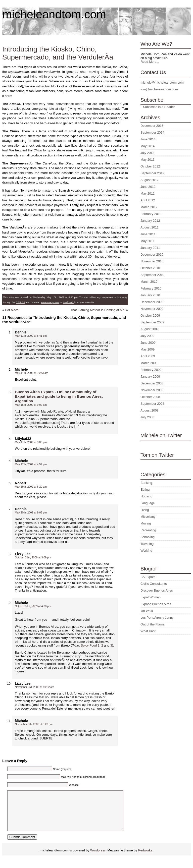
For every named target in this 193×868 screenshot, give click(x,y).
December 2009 (152, 302)
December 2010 (152, 254)
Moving (146, 523)
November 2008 (152, 390)
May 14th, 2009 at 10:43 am (32, 373)
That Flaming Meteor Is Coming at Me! (98, 310)
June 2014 (148, 139)
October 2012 (150, 166)
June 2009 (148, 343)
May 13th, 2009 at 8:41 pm (31, 336)
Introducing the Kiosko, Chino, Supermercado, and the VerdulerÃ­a (58, 53)
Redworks (145, 858)
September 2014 (152, 132)
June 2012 (148, 187)
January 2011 (150, 248)
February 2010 (151, 288)
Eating (145, 489)
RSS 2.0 (20, 302)
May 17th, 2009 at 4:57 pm (31, 464)
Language (148, 503)
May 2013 (148, 160)
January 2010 (150, 295)
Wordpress (98, 858)
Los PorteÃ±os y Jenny (157, 618)
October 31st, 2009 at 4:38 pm (33, 606)
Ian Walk (147, 611)
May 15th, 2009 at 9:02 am (31, 405)
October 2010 (150, 268)
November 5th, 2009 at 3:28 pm (34, 724)
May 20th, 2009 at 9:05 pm (31, 512)
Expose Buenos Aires (156, 604)
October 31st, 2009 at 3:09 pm (33, 557)
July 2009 (147, 336)
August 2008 (150, 410)
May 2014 (148, 146)
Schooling (148, 537)
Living (145, 510)
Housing (146, 496)
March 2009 (149, 363)
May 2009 (148, 349)
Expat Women (151, 597)
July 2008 (147, 417)
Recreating (148, 530)
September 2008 (152, 404)
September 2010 (152, 275)
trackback (68, 302)
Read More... (150, 62)
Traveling (147, 544)
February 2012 (151, 214)
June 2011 (148, 234)
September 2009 (152, 322)
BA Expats (148, 577)
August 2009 (150, 329)
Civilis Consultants (154, 584)
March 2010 (149, 282)
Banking (146, 483)
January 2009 (150, 377)
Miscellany (148, 517)
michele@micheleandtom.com (162, 82)
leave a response (50, 302)
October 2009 (150, 315)
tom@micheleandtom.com (159, 89)
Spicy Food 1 (90, 645)
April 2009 (148, 356)
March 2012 (149, 207)
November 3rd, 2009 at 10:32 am (34, 687)
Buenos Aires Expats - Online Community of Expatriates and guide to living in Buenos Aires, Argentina (59, 396)
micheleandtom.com (54, 14)
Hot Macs (12, 310)
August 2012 (150, 180)
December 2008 (152, 383)
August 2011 (150, 227)
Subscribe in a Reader (159, 107)
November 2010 (152, 261)
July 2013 (147, 153)
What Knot (148, 631)
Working (146, 551)
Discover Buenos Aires (157, 590)
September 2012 (152, 173)
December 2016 (152, 126)
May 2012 (148, 193)
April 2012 (148, 200)
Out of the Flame (152, 624)
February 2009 (151, 370)
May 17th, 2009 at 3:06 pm (31, 442)
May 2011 (148, 241)
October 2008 (150, 397)
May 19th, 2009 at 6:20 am (31, 487)
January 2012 (150, 221)
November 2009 (152, 309)
